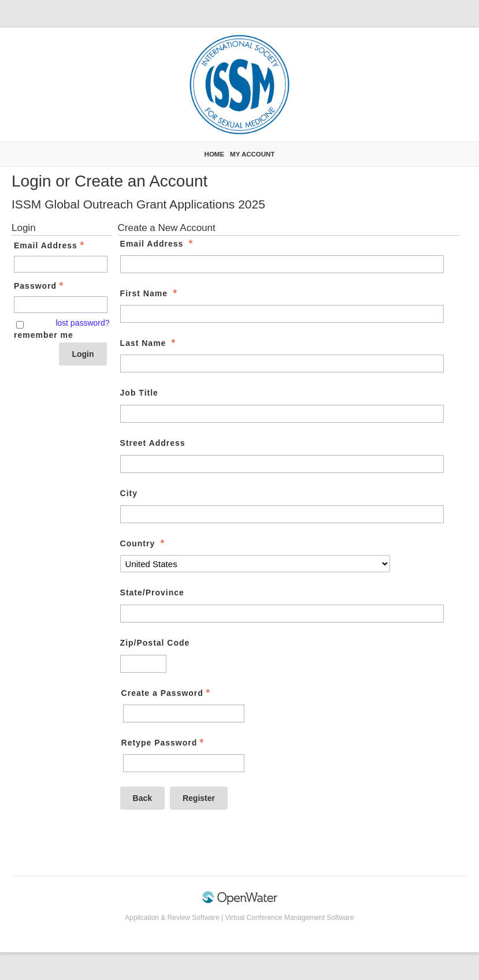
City (129, 493)
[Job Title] (282, 414)
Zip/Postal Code (155, 643)
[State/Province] (282, 614)
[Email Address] (282, 264)
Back (142, 798)
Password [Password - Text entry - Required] (40, 286)
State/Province (152, 593)
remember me (44, 335)
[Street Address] (282, 464)
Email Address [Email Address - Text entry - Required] (50, 245)
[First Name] (282, 314)
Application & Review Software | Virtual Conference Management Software (239, 918)
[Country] (255, 564)
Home (215, 154)
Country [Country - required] (144, 543)
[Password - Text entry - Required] (61, 305)
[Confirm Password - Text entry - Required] (184, 763)
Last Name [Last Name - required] (149, 343)
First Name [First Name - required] (150, 293)
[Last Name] (282, 364)
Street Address (153, 443)
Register (199, 798)
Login (83, 354)
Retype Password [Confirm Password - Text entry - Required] (164, 743)
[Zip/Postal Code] (143, 664)
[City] (282, 514)
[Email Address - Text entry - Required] (61, 264)
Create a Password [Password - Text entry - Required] (167, 693)
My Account (252, 154)
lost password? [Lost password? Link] (82, 323)
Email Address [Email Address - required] (158, 244)
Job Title (139, 393)
